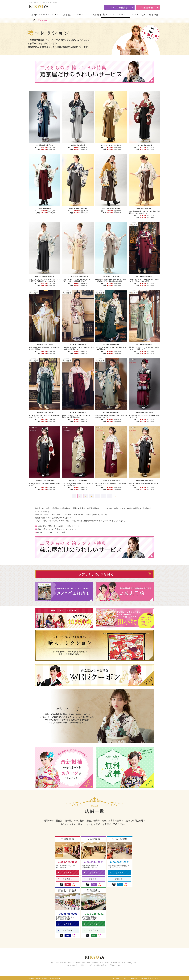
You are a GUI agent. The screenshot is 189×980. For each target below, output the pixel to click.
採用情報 (134, 978)
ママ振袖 (94, 15)
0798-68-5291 (68, 914)
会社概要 (144, 978)
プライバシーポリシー (120, 978)
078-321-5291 (68, 862)
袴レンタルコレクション (115, 14)
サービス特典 (139, 15)
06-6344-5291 (94, 862)
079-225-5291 (94, 914)
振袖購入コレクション (75, 15)
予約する (65, 873)
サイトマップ (155, 978)
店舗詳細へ (65, 879)
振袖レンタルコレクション (45, 15)
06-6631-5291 (120, 862)
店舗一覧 (154, 15)
